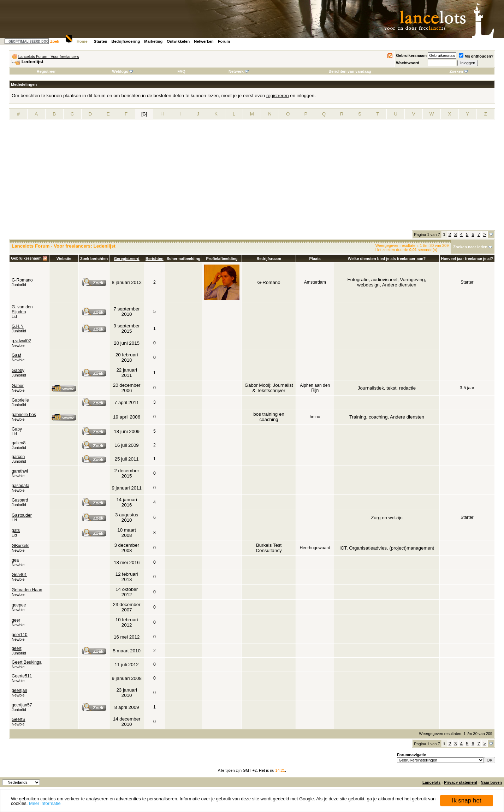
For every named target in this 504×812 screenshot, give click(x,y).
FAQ (181, 71)
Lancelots (431, 782)
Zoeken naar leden (470, 247)
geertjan (19, 691)
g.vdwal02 (21, 341)
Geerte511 (22, 676)
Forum (224, 41)
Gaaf (16, 355)
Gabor (18, 386)
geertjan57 (22, 705)
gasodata (20, 486)
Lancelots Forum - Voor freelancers (49, 57)
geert (17, 648)
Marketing (153, 41)
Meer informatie (45, 803)
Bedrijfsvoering (126, 41)
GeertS (19, 719)
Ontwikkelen (178, 41)
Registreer (46, 71)
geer (16, 620)
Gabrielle (20, 400)
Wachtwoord (408, 63)
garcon (18, 457)
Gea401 (19, 575)
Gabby (18, 371)
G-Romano (22, 280)
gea (15, 560)
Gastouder (22, 515)
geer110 (20, 635)
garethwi (20, 471)
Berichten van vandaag (350, 71)
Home (82, 41)
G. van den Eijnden (22, 309)
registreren (278, 96)
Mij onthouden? (476, 56)
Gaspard (20, 500)
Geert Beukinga (26, 662)
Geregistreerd (127, 259)
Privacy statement (461, 782)
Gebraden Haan (27, 590)
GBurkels (20, 546)
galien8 (19, 443)
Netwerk (239, 71)
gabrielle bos (24, 415)
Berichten (155, 259)
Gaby (17, 429)
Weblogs (123, 71)
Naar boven (491, 782)
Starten (101, 41)
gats (16, 531)
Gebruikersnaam (411, 55)
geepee (19, 605)
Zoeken (459, 71)
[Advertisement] (252, 177)
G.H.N (18, 326)
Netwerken (204, 41)
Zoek (55, 41)
